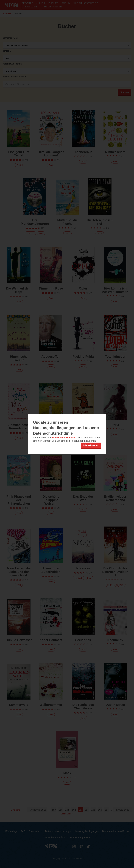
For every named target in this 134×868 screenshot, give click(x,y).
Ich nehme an (91, 445)
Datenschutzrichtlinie (64, 438)
